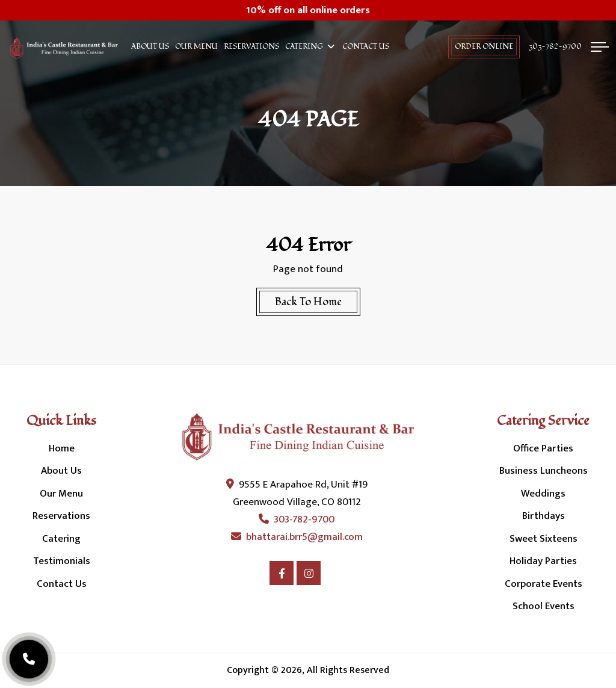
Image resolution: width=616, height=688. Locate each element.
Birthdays (544, 516)
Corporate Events (544, 584)
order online (484, 47)
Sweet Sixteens (544, 539)
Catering (304, 47)
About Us (150, 47)
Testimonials (62, 561)
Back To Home (308, 302)
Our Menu (196, 47)
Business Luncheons (544, 471)
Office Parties (543, 448)
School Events (544, 606)
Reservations (251, 47)
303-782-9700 (555, 47)
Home (62, 448)
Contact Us (366, 47)
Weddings (543, 494)
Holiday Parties (543, 561)
